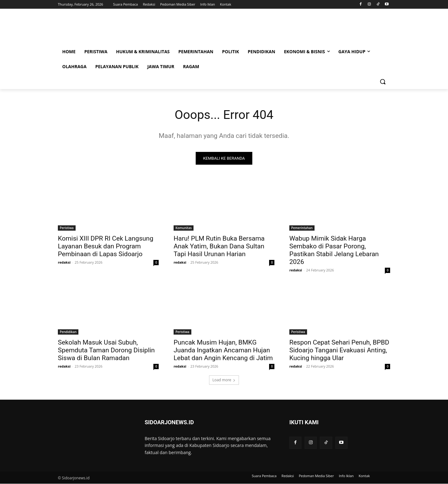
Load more (224, 380)
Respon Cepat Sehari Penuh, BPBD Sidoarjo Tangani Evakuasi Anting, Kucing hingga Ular (339, 350)
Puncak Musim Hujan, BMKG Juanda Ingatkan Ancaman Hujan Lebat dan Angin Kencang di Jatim (223, 350)
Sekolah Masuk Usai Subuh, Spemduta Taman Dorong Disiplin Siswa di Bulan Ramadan (106, 350)
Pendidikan (68, 332)
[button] (383, 82)
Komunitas (184, 228)
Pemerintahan (302, 228)
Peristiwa (67, 228)
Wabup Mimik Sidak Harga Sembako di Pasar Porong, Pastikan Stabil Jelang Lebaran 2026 (334, 250)
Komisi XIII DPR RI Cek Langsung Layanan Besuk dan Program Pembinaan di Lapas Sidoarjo (106, 247)
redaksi (64, 263)
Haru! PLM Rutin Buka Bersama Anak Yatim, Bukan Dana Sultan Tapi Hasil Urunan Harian (219, 247)
